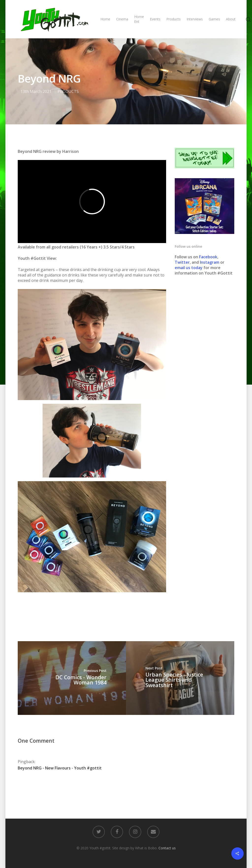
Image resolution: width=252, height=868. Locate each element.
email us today (189, 268)
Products (173, 19)
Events (155, 19)
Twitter (182, 262)
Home (105, 19)
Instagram (210, 262)
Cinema (122, 19)
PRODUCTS (68, 91)
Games (214, 19)
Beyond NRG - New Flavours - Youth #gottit (60, 768)
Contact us (167, 848)
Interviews (195, 19)
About (231, 19)
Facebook (208, 257)
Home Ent (139, 19)
